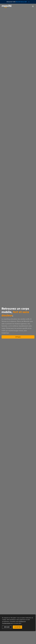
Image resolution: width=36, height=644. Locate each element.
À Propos (18, 337)
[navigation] (7, 6)
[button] (33, 6)
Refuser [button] (7, 627)
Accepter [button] (17, 627)
